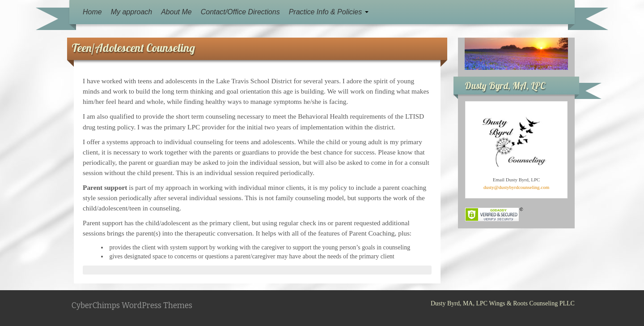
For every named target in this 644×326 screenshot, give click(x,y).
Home (92, 12)
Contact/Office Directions (240, 12)
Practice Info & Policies (329, 12)
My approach (132, 12)
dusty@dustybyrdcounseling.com (516, 187)
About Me (176, 12)
